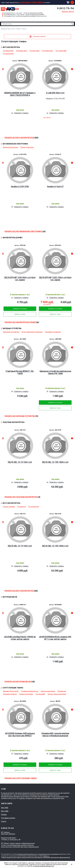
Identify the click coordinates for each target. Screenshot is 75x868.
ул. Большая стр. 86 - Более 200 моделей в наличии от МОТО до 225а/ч (25, 16)
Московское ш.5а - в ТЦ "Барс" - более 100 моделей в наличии (23, 13)
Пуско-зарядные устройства (32, 332)
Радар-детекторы (27, 147)
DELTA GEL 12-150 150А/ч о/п (55, 462)
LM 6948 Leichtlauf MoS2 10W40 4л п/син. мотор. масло (20, 638)
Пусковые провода (10, 694)
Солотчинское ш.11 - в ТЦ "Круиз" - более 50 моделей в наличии (24, 15)
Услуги (4, 821)
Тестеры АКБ (40, 694)
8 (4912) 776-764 (65, 8)
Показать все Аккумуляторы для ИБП (22, 322)
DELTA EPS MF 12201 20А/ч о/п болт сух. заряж (55, 279)
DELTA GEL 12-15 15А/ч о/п (20, 462)
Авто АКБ (5, 808)
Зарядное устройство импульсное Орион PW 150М (55, 372)
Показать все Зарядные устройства (21, 416)
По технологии (8, 54)
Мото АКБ (5, 811)
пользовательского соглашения (48, 854)
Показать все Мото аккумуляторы (21, 591)
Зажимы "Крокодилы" (11, 691)
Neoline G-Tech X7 (55, 187)
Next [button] (72, 69)
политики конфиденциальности (27, 854)
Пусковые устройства (53, 332)
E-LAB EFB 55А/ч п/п (55, 93)
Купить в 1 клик (20, 314)
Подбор (4, 815)
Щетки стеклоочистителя (57, 694)
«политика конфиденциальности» (43, 866)
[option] (20, 90)
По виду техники (9, 507)
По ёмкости (22, 507)
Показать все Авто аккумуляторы (21, 138)
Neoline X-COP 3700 (20, 187)
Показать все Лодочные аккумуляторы (22, 497)
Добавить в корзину (20, 309)
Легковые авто (22, 51)
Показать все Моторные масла (20, 682)
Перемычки (62, 691)
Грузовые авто (8, 51)
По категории (35, 51)
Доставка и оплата (8, 818)
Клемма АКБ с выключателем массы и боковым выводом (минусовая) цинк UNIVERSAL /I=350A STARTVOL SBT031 (55, 735)
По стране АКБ (61, 51)
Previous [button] (3, 69)
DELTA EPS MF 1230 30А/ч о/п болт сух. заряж (20, 279)
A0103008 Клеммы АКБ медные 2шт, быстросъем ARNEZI (20, 735)
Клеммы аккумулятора (30, 691)
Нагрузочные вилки (48, 691)
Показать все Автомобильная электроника (25, 231)
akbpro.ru (46, 856)
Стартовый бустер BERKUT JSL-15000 (20, 372)
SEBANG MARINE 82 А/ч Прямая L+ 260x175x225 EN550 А (20, 94)
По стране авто (48, 51)
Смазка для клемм (26, 694)
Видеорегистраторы (10, 147)
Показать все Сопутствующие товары (20, 778)
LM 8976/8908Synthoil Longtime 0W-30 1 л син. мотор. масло (55, 638)
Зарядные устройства (11, 332)
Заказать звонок (68, 11)
